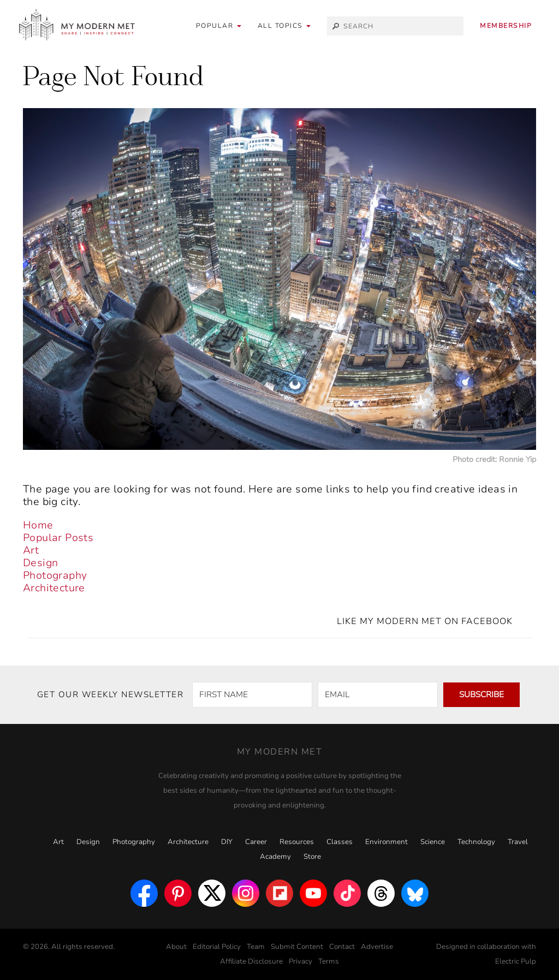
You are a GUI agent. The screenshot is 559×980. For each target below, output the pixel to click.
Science (433, 842)
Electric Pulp (516, 961)
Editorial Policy (217, 947)
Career (256, 842)
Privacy (301, 961)
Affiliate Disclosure (251, 961)
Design (40, 563)
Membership (506, 26)
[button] (284, 26)
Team (256, 947)
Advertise (377, 947)
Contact (342, 947)
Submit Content (297, 947)
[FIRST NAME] (252, 695)
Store (312, 857)
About (176, 947)
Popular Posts (58, 538)
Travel (518, 842)
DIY (227, 842)
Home (38, 525)
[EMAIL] (378, 695)
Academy (275, 857)
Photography (55, 575)
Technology (476, 842)
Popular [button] (219, 26)
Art (31, 550)
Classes (340, 842)
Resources (297, 842)
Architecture (54, 588)
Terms (329, 961)
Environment (386, 842)
